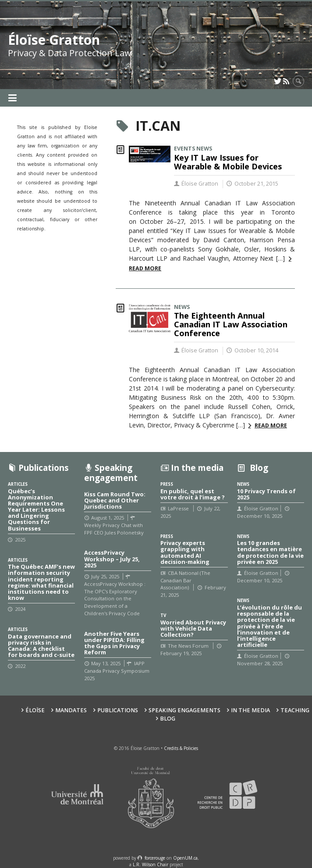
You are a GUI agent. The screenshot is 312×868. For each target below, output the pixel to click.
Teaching (295, 710)
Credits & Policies (181, 748)
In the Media (250, 710)
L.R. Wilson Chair (151, 864)
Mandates (71, 710)
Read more (271, 425)
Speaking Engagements (184, 710)
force (155, 858)
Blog (168, 719)
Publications (118, 710)
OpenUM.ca (185, 858)
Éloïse (35, 710)
